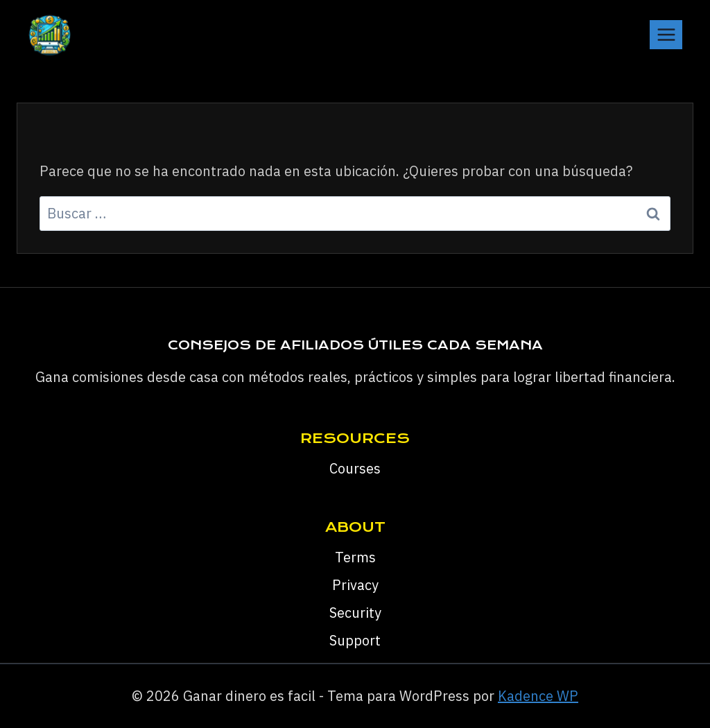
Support (355, 640)
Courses (355, 468)
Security (355, 613)
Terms (355, 557)
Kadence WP (538, 696)
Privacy (355, 585)
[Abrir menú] (666, 34)
